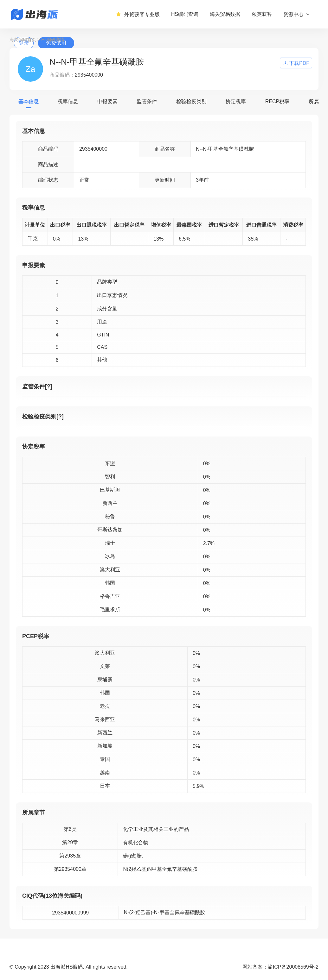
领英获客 (262, 14)
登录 (24, 43)
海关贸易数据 (225, 14)
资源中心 (297, 14)
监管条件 (147, 101)
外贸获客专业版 (138, 14)
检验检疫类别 (191, 101)
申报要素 (107, 101)
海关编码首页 (23, 40)
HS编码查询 (185, 14)
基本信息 (29, 101)
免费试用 (56, 43)
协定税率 (236, 101)
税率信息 (68, 101)
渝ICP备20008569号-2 (293, 967)
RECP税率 (277, 101)
